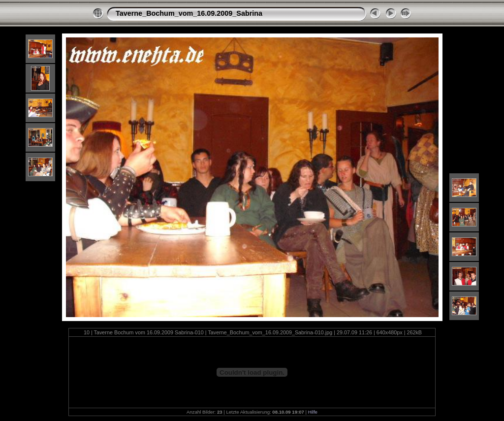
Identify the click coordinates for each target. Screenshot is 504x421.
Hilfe (313, 412)
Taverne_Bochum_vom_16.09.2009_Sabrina (189, 13)
